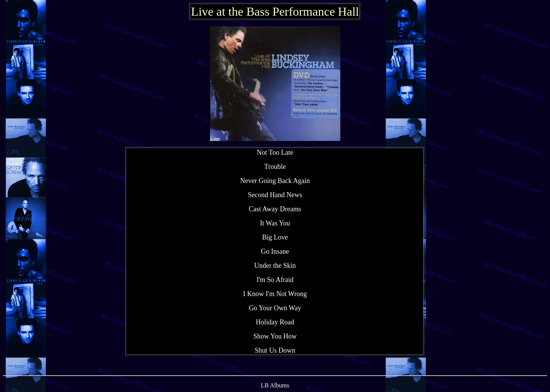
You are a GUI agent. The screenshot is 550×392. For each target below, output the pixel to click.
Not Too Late (275, 152)
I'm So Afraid (275, 280)
